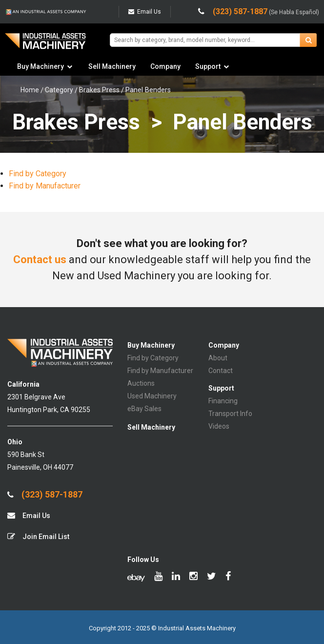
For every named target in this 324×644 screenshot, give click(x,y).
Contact (221, 371)
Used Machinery (152, 396)
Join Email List (38, 536)
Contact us (40, 260)
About (218, 358)
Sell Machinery (112, 66)
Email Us (145, 12)
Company (165, 66)
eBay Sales (144, 409)
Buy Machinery (40, 66)
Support (208, 66)
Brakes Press (99, 90)
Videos (219, 426)
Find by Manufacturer (45, 186)
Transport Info (230, 414)
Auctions (141, 383)
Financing (223, 401)
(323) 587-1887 (45, 495)
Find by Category (38, 174)
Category (59, 90)
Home (30, 90)
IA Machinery (45, 45)
